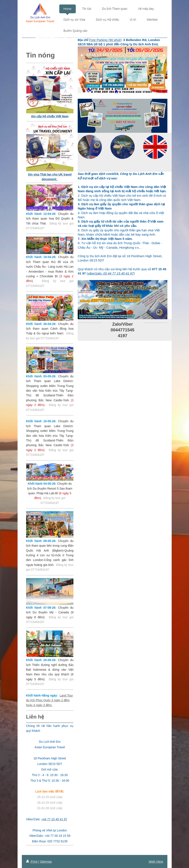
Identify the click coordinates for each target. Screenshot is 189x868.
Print (32, 861)
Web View (156, 861)
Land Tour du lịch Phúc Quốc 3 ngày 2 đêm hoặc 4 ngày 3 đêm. (50, 700)
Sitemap (46, 861)
